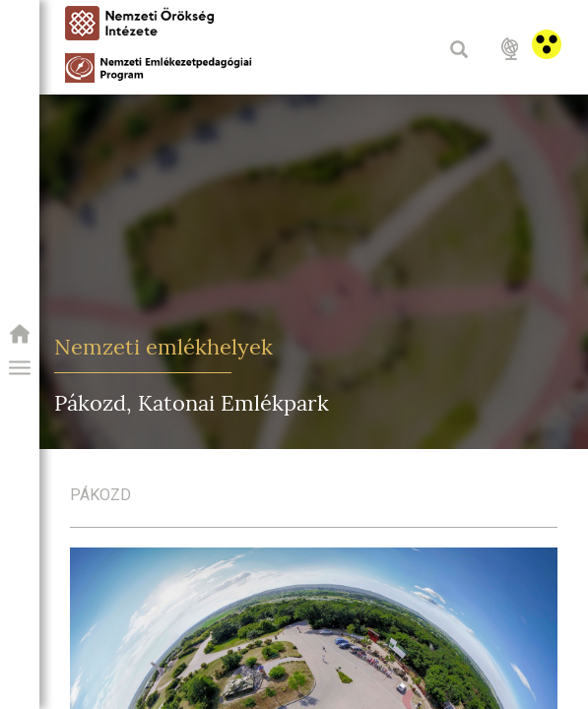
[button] (20, 368)
